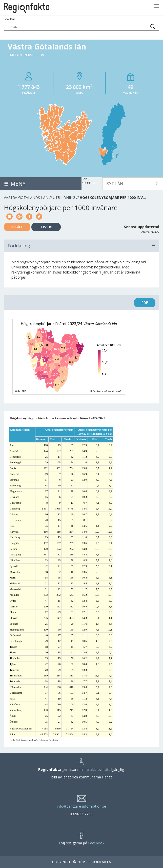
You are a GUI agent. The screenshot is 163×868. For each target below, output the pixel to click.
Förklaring (81, 246)
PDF (145, 303)
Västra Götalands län (26, 198)
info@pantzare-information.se (81, 806)
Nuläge (17, 227)
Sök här (81, 24)
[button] (133, 184)
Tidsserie (46, 227)
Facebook (96, 843)
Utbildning (64, 198)
